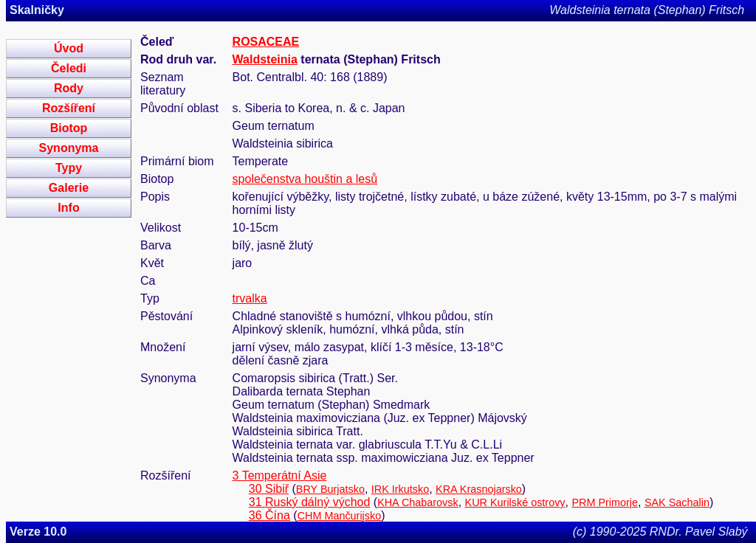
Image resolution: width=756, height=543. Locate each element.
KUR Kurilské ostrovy (515, 502)
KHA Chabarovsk (418, 502)
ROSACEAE (266, 42)
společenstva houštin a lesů (305, 179)
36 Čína (269, 515)
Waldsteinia (265, 59)
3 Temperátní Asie (280, 475)
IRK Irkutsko (400, 489)
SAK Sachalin (677, 502)
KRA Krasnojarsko (479, 489)
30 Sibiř (269, 489)
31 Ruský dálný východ (310, 502)
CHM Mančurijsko (340, 516)
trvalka (250, 298)
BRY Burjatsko (330, 489)
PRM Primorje (605, 502)
